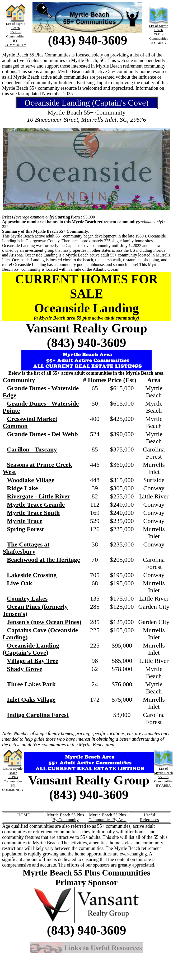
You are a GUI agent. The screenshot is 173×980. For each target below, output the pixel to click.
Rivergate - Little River (38, 496)
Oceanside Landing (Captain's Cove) (31, 649)
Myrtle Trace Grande (36, 505)
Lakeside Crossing (32, 575)
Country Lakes (27, 598)
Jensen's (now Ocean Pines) (44, 622)
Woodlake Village (31, 480)
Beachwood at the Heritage (43, 560)
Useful (149, 815)
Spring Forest (25, 529)
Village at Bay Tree (32, 661)
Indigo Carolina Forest (38, 715)
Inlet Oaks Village (31, 700)
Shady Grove (25, 669)
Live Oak (19, 583)
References (149, 820)
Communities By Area (107, 820)
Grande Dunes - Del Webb (42, 434)
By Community (66, 820)
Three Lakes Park (31, 684)
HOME (24, 815)
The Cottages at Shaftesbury (26, 548)
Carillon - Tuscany (32, 449)
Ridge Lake (22, 488)
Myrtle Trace (25, 521)
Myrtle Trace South (33, 513)
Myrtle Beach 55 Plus (66, 815)
